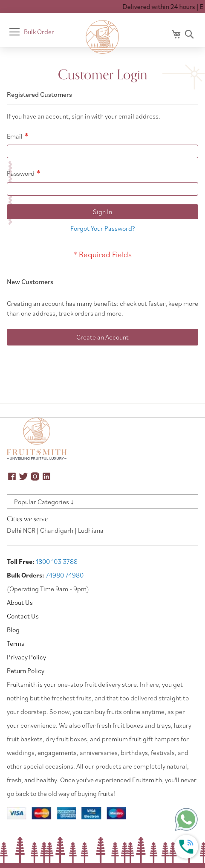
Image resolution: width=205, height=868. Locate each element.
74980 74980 (65, 575)
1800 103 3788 (57, 561)
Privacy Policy (26, 657)
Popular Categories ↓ (44, 502)
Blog (13, 630)
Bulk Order (39, 32)
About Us (20, 602)
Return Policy (26, 671)
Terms (16, 643)
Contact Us (23, 616)
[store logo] (103, 37)
